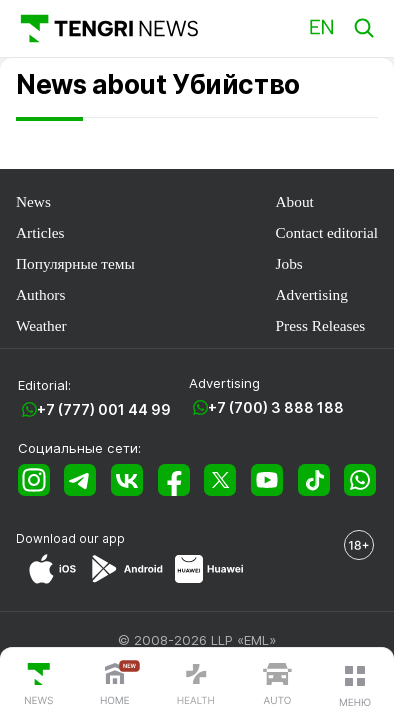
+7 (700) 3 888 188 (276, 407)
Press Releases (321, 325)
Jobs (289, 263)
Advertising (312, 294)
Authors (40, 294)
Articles (40, 232)
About (295, 201)
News (33, 201)
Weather (41, 325)
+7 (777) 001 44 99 (104, 409)
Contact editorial (327, 232)
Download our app (70, 538)
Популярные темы (75, 263)
